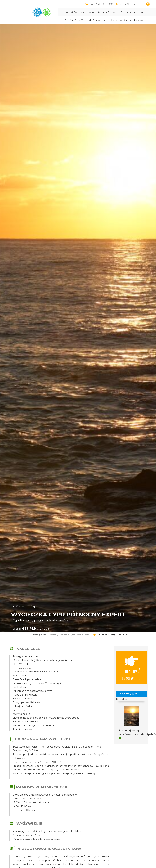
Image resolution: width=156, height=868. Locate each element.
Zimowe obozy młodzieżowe (108, 20)
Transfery (69, 20)
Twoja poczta (81, 12)
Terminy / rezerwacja (131, 668)
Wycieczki (87, 20)
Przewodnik (114, 12)
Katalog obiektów (133, 20)
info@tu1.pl (128, 4)
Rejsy (78, 20)
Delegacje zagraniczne (133, 12)
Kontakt (69, 12)
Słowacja (102, 12)
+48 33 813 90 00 (101, 4)
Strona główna (39, 635)
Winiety (93, 12)
